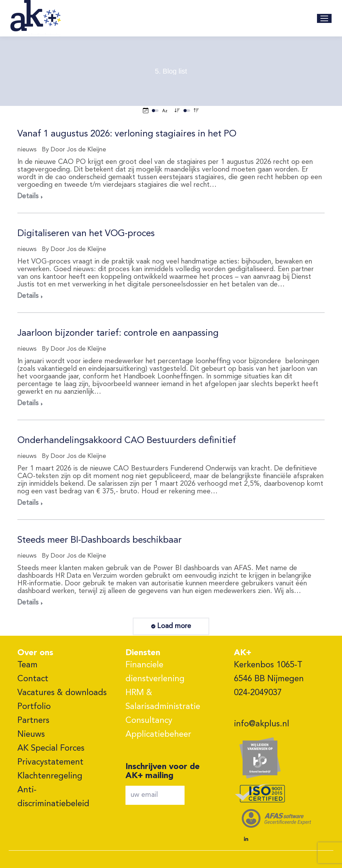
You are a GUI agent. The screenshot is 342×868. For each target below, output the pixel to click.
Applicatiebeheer (158, 735)
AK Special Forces (51, 749)
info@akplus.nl (262, 724)
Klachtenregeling (50, 776)
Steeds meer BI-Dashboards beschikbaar (100, 540)
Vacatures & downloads (62, 693)
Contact (33, 679)
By (74, 150)
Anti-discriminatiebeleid (53, 797)
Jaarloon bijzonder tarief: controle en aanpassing (118, 333)
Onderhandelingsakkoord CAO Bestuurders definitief (127, 441)
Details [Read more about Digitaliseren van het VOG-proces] (28, 296)
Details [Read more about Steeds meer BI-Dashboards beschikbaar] (28, 603)
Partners (33, 721)
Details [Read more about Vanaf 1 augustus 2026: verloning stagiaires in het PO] (28, 197)
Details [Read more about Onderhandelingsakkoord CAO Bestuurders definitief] (28, 503)
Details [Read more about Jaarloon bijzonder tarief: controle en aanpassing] (28, 403)
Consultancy (149, 721)
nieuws (27, 150)
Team (27, 665)
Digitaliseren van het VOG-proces (86, 234)
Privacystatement (50, 762)
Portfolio (34, 707)
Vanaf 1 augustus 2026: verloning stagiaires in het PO (127, 134)
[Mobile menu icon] (324, 18)
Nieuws (31, 735)
